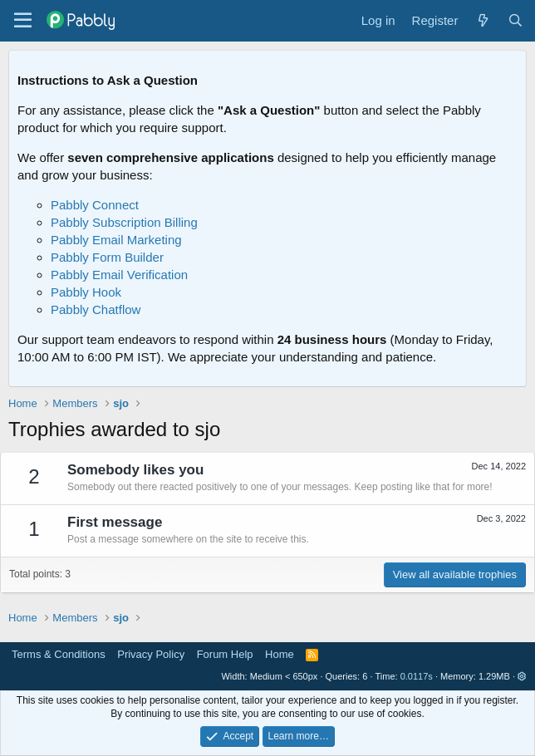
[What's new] (482, 20)
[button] (522, 676)
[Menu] (23, 21)
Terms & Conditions (59, 654)
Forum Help (225, 654)
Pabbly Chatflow (96, 309)
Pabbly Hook (86, 292)
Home (280, 654)
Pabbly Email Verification (119, 275)
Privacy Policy (151, 654)
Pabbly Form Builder (107, 257)
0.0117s (417, 676)
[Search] (515, 20)
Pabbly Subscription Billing (124, 222)
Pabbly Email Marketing (116, 240)
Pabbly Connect (95, 205)
